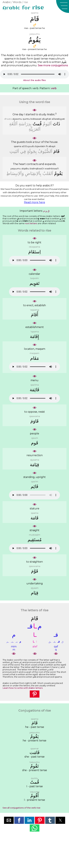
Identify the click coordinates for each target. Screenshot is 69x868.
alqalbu (25, 169)
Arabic (7, 2)
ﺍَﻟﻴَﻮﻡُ (47, 124)
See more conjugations (53, 65)
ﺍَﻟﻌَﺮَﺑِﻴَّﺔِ (35, 129)
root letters (31, 223)
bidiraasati (36, 119)
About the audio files (34, 80)
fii (47, 146)
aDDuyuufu (28, 146)
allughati (47, 119)
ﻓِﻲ (23, 151)
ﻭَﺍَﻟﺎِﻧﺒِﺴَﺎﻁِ (15, 173)
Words (17, 2)
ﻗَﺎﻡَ (56, 151)
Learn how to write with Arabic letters (23, 688)
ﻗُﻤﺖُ (37, 124)
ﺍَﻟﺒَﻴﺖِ (14, 151)
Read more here (34, 202)
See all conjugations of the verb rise (21, 808)
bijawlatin (40, 146)
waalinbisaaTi (52, 169)
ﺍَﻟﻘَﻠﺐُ (48, 173)
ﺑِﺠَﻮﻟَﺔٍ (32, 151)
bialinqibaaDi (37, 169)
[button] (63, 6)
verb (54, 88)
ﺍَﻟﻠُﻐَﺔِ (13, 124)
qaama (18, 146)
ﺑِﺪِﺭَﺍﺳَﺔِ (25, 124)
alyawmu (17, 119)
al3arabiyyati (58, 119)
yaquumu (16, 169)
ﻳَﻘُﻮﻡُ (58, 173)
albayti (52, 146)
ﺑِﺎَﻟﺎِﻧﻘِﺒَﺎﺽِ (33, 173)
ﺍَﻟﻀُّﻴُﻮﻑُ (45, 151)
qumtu (26, 119)
